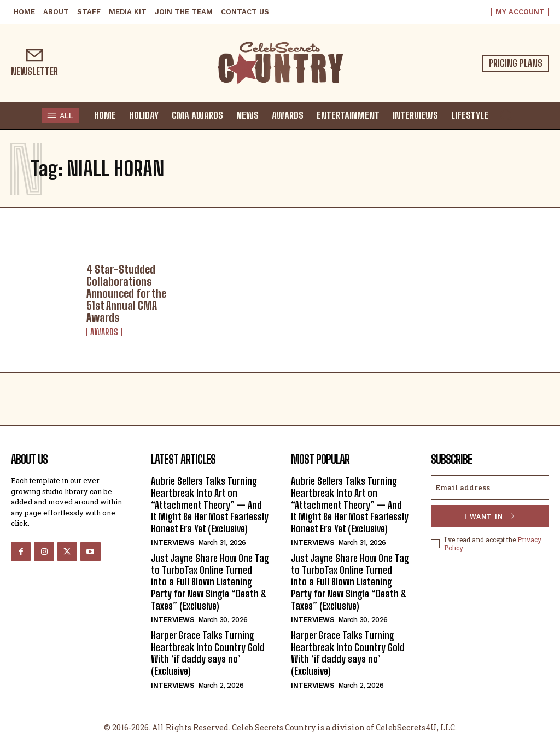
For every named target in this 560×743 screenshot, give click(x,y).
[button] (506, 115)
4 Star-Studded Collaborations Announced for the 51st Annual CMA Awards (126, 293)
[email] (490, 487)
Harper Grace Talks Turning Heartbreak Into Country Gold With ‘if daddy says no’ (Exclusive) (208, 653)
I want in (490, 516)
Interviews (173, 542)
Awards (104, 332)
